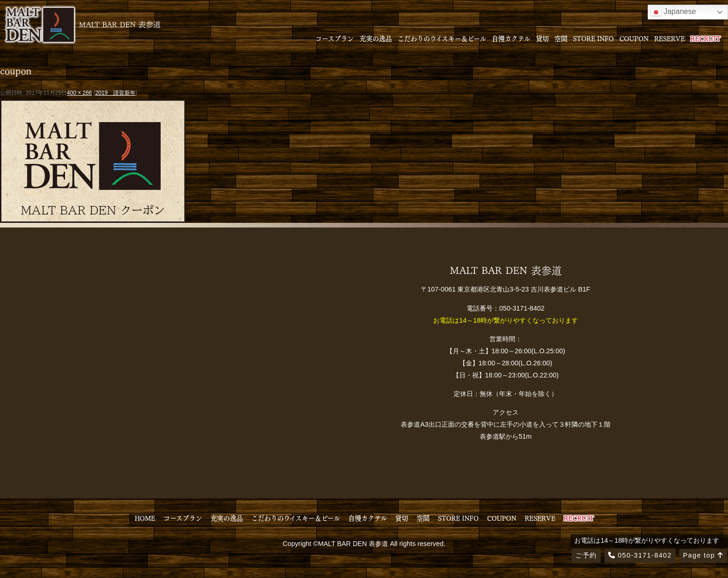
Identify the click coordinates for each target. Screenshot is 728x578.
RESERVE (669, 38)
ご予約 (586, 555)
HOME (145, 518)
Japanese (673, 12)
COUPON (634, 38)
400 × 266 (79, 93)
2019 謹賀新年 (115, 93)
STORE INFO (593, 38)
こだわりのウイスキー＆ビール (442, 38)
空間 (561, 38)
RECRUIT (705, 38)
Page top (703, 555)
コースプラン (335, 38)
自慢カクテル (511, 38)
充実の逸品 (376, 38)
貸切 (542, 38)
